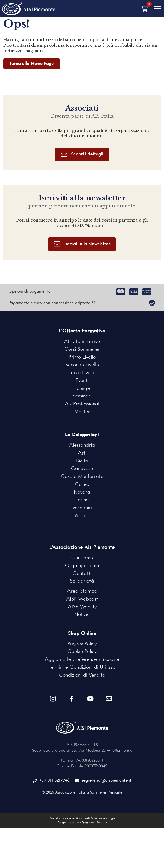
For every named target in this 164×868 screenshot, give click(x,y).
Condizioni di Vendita (82, 676)
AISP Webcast (82, 599)
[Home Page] (29, 9)
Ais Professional (82, 404)
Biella (82, 461)
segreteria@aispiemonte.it (103, 781)
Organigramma (82, 566)
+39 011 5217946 (51, 781)
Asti (82, 453)
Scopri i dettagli (82, 155)
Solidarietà (82, 582)
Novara (82, 493)
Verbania (82, 508)
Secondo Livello (82, 365)
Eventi (82, 381)
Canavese (82, 469)
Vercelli (82, 516)
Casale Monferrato (82, 477)
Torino (82, 500)
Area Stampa (82, 592)
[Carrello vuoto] (144, 9)
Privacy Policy (82, 644)
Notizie (82, 615)
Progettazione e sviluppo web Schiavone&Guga (82, 819)
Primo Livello (82, 357)
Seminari (82, 397)
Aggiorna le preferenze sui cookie (82, 660)
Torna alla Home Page (32, 64)
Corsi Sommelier (82, 350)
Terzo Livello (82, 373)
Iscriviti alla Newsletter (82, 244)
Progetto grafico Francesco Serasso (82, 823)
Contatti (82, 574)
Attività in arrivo (82, 342)
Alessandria (82, 446)
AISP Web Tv (82, 607)
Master (82, 412)
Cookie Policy (82, 652)
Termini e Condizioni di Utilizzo (82, 668)
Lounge (82, 389)
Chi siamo (82, 558)
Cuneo (82, 485)
